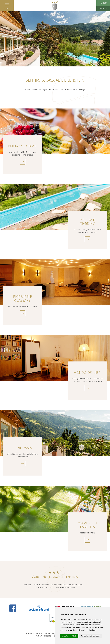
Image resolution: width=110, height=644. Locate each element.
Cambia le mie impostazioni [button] (90, 636)
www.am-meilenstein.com (65, 587)
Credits (37, 633)
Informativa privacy (48, 633)
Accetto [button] (65, 636)
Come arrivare (28, 633)
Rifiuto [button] (74, 636)
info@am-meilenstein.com (45, 587)
